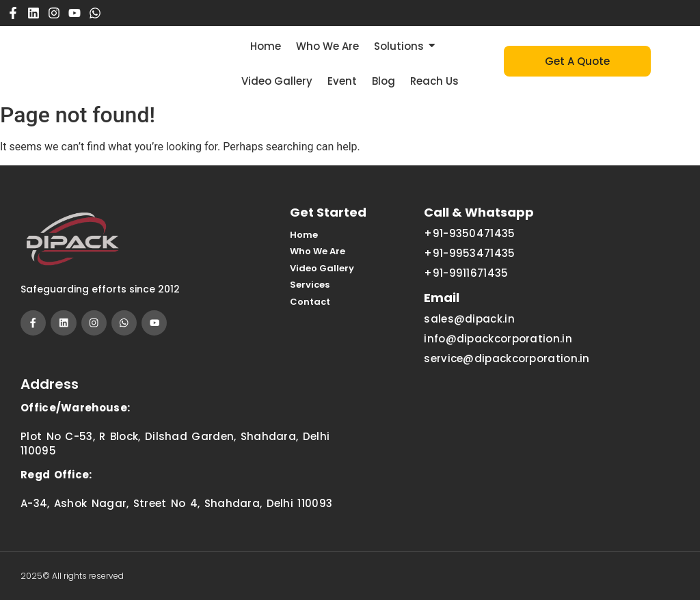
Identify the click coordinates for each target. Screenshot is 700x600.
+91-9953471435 (469, 253)
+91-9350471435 (469, 233)
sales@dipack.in (469, 319)
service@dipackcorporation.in (507, 358)
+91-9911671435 (466, 273)
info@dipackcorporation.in (498, 339)
